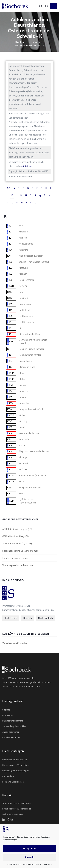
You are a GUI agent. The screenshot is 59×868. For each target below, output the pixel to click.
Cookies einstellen (11, 737)
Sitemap (6, 710)
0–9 (9, 188)
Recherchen (8, 776)
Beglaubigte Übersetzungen (16, 771)
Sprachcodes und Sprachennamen (20, 551)
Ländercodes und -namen (16, 558)
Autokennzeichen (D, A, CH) (17, 543)
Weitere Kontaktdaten (13, 814)
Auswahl (30, 857)
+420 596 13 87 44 (22, 803)
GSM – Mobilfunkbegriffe (15, 536)
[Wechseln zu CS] (46, 6)
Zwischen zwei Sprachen (15, 643)
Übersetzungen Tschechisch (16, 765)
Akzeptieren (29, 848)
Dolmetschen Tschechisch (15, 760)
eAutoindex (27, 166)
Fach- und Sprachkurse (13, 782)
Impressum (47, 864)
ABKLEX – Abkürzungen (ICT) (18, 529)
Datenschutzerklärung (32, 864)
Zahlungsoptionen (11, 732)
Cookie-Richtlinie (14, 864)
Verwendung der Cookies (14, 726)
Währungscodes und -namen (18, 565)
